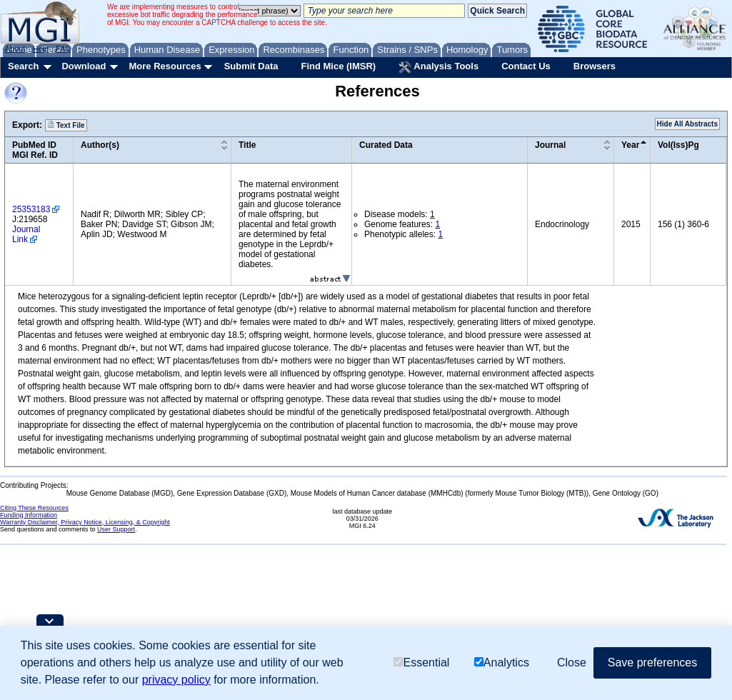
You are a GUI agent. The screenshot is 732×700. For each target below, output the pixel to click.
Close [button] (572, 662)
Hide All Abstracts (687, 124)
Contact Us (526, 66)
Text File (66, 125)
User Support (116, 529)
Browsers (595, 66)
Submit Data (251, 66)
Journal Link (26, 234)
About (15, 49)
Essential (421, 662)
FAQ (64, 49)
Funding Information (29, 515)
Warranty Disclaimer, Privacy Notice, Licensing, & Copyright (85, 522)
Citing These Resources (34, 508)
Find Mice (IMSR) (338, 66)
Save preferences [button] (652, 662)
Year (630, 145)
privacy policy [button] (176, 680)
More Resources (165, 66)
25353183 (31, 209)
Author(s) (100, 145)
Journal (550, 145)
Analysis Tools (438, 67)
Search (23, 66)
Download (84, 66)
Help (40, 49)
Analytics (502, 662)
